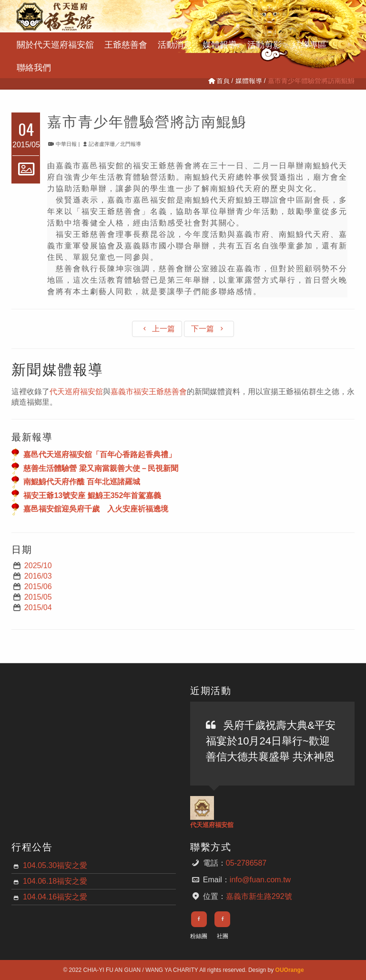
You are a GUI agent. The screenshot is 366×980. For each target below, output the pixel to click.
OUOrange (290, 970)
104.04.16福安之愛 (55, 897)
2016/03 (38, 576)
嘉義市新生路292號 (259, 896)
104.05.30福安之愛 (55, 865)
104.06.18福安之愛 (55, 881)
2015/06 (38, 587)
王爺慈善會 (126, 44)
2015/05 (38, 597)
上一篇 (157, 329)
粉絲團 (199, 936)
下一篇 (209, 329)
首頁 (218, 81)
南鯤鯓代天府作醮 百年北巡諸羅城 (81, 482)
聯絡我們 (34, 66)
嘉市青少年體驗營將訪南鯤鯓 (147, 120)
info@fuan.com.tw (260, 880)
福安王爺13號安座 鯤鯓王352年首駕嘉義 (92, 495)
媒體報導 (220, 44)
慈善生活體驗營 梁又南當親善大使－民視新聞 (101, 468)
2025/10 (38, 566)
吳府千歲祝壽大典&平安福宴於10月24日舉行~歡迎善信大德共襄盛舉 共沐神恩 (271, 741)
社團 (223, 936)
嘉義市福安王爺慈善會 (149, 392)
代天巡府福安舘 (76, 392)
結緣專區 (309, 44)
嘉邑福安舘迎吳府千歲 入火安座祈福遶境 (96, 509)
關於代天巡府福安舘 (55, 44)
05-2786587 (246, 863)
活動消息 (175, 44)
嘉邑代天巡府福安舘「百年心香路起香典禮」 (100, 454)
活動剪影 (264, 44)
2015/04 (38, 607)
